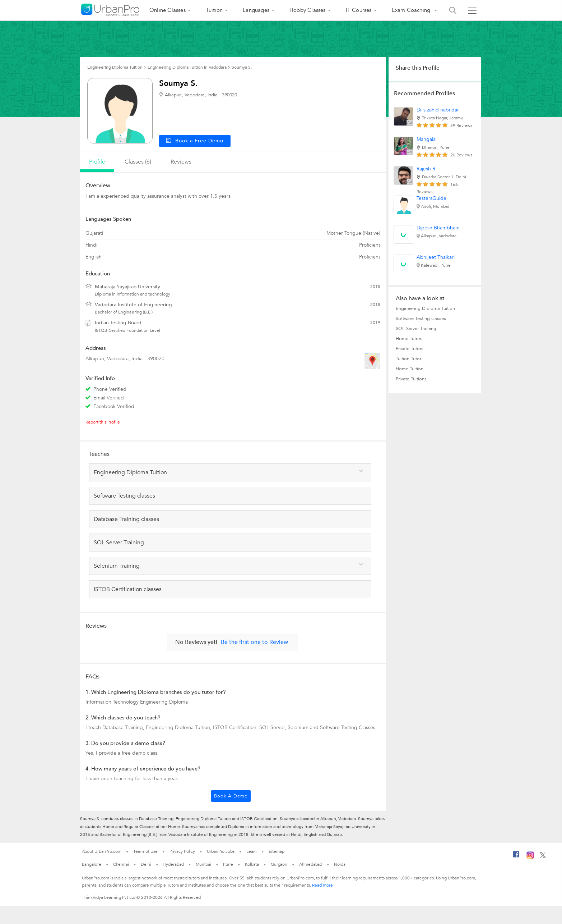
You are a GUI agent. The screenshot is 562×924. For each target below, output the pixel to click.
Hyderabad (173, 864)
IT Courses (359, 10)
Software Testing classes (421, 319)
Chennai (121, 864)
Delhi (146, 864)
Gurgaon (279, 864)
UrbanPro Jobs (221, 851)
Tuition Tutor (408, 359)
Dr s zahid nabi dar (438, 110)
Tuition (214, 10)
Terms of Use (145, 851)
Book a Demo (231, 796)
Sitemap (276, 851)
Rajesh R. (427, 169)
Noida (340, 864)
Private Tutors (410, 349)
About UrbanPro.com (102, 851)
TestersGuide (431, 198)
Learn (252, 851)
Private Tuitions (411, 379)
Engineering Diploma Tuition (425, 308)
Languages (256, 10)
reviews (181, 162)
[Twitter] (543, 857)
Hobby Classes (308, 10)
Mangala (426, 139)
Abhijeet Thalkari (436, 257)
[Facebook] (516, 857)
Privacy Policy (182, 851)
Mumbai (203, 864)
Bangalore (92, 864)
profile (97, 162)
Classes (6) (138, 162)
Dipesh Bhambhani (438, 228)
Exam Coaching (412, 10)
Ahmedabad (311, 864)
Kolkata (252, 864)
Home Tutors (409, 339)
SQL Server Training (416, 329)
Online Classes (168, 10)
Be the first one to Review (254, 642)
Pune (228, 864)
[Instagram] (530, 857)
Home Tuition (410, 369)
